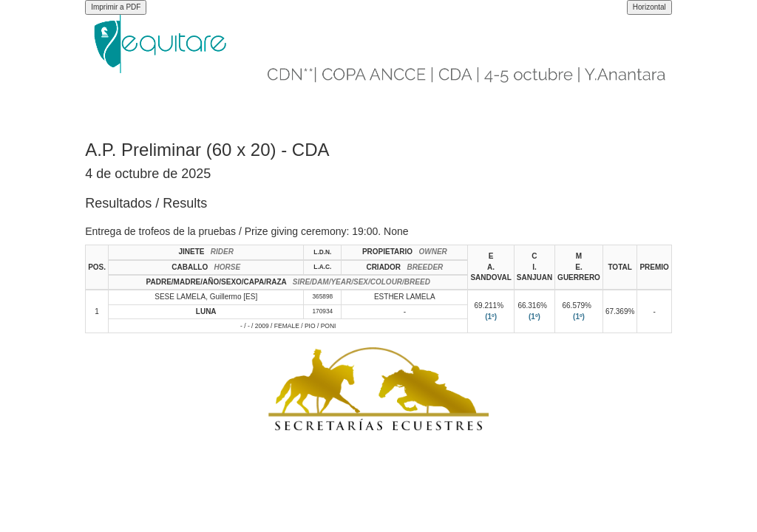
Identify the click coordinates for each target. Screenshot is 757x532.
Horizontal (649, 7)
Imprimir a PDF (116, 7)
